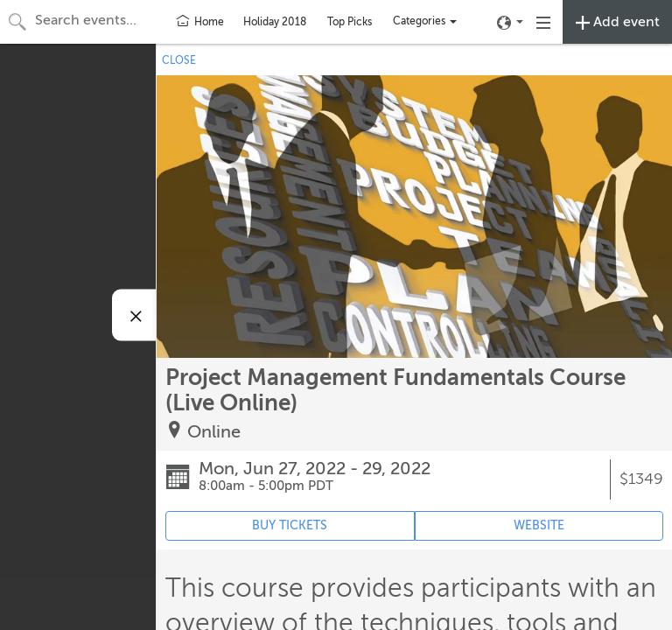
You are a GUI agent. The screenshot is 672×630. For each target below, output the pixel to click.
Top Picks (350, 22)
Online (214, 432)
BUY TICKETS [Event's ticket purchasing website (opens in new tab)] (290, 525)
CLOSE (179, 60)
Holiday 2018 (275, 22)
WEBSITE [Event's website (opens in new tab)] (539, 525)
